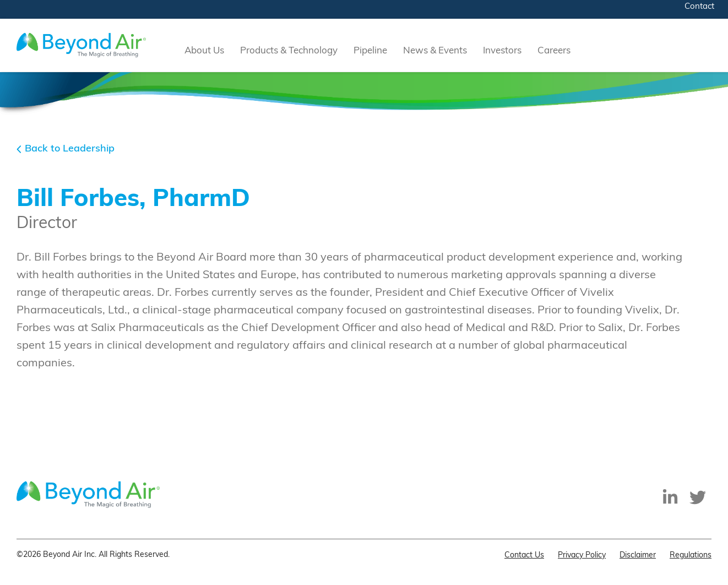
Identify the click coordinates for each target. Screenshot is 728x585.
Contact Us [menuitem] (524, 556)
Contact (699, 7)
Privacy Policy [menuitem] (582, 556)
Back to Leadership (70, 149)
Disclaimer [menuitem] (638, 556)
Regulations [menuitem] (691, 556)
